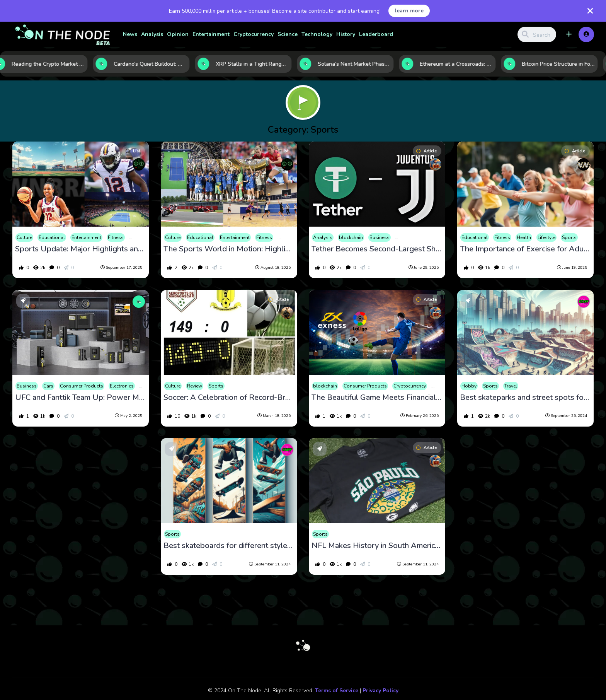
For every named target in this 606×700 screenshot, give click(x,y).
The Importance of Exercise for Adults (525, 249)
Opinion (178, 34)
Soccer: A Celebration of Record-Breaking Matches (229, 398)
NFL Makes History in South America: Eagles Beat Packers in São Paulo (377, 546)
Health (524, 237)
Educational (52, 237)
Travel (511, 386)
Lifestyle (546, 237)
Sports (569, 237)
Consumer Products (82, 386)
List (133, 151)
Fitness (116, 237)
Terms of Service (337, 691)
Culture (24, 237)
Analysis (152, 34)
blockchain (351, 237)
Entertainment (211, 34)
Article (426, 151)
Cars (48, 386)
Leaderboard (376, 34)
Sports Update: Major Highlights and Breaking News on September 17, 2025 (81, 249)
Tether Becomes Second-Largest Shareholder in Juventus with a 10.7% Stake (377, 249)
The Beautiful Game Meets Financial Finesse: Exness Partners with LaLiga (377, 398)
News (130, 34)
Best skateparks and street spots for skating (525, 398)
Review (195, 386)
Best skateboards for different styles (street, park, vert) (229, 546)
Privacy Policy (380, 691)
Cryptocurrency (254, 34)
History (346, 34)
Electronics (122, 386)
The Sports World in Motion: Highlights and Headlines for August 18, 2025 (229, 249)
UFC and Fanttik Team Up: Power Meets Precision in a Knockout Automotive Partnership (81, 398)
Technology (317, 34)
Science (288, 34)
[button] (569, 34)
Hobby (469, 386)
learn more (409, 11)
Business (380, 237)
